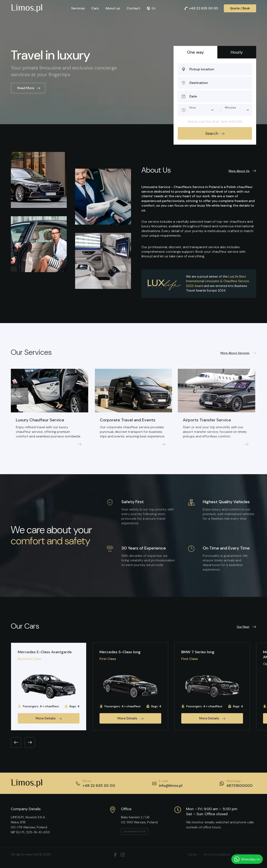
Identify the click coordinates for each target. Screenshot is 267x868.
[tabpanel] (215, 101)
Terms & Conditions (217, 854)
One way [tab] (195, 52)
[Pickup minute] (237, 110)
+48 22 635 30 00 (201, 8)
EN (151, 8)
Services (78, 8)
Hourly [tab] (237, 52)
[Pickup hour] (202, 110)
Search (215, 133)
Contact (133, 8)
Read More (29, 88)
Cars (95, 8)
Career (193, 854)
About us (113, 8)
